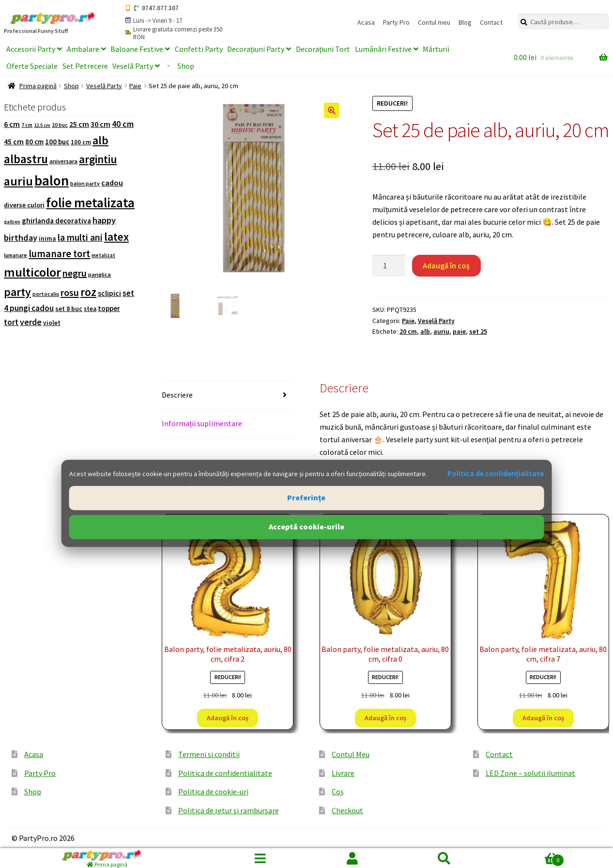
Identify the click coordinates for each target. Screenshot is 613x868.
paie (459, 331)
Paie (135, 86)
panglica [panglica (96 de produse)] (100, 274)
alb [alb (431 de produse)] (100, 140)
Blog (465, 22)
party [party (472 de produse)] (17, 292)
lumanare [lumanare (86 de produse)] (15, 255)
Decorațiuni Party (256, 49)
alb (425, 331)
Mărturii (436, 49)
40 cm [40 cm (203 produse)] (123, 124)
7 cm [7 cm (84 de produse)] (27, 125)
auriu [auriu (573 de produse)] (18, 181)
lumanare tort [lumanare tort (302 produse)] (59, 254)
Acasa (366, 22)
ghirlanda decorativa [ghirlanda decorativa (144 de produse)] (56, 221)
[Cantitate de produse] (389, 266)
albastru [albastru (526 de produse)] (26, 159)
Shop (186, 66)
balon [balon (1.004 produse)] (52, 180)
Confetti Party (199, 49)
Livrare (343, 773)
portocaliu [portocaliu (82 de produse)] (46, 294)
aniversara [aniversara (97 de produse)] (63, 161)
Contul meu (434, 22)
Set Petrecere (85, 66)
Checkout (347, 810)
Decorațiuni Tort (323, 49)
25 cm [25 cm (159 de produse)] (79, 124)
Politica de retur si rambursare (229, 810)
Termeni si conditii (209, 754)
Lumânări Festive (383, 49)
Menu (261, 858)
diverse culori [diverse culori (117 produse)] (24, 205)
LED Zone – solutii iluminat (530, 773)
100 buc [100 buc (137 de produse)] (57, 142)
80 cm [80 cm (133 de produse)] (34, 142)
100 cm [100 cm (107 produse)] (81, 142)
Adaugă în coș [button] (228, 718)
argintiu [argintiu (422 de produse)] (98, 159)
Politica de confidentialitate (225, 773)
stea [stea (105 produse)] (90, 309)
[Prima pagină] (107, 858)
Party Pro (396, 22)
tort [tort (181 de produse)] (11, 322)
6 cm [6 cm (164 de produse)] (12, 124)
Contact (491, 22)
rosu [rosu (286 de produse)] (70, 293)
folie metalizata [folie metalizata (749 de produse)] (90, 202)
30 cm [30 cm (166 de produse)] (100, 124)
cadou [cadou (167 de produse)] (112, 183)
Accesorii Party (31, 49)
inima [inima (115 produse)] (47, 239)
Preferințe (306, 497)
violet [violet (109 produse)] (52, 323)
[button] (332, 110)
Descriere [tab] (177, 395)
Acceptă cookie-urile (306, 527)
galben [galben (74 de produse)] (12, 222)
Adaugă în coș (446, 265)
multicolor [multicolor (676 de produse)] (32, 272)
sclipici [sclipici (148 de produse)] (109, 293)
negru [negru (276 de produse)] (75, 273)
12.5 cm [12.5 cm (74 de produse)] (42, 125)
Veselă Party (133, 66)
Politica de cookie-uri (213, 791)
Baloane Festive (137, 49)
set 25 (478, 331)
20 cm (408, 331)
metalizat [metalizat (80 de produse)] (103, 255)
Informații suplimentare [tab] (202, 423)
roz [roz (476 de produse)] (88, 292)
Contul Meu (351, 754)
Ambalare (83, 49)
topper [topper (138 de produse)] (109, 308)
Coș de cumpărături (528, 858)
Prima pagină (38, 86)
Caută (444, 858)
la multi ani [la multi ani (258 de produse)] (80, 237)
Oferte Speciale (32, 66)
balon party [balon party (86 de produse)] (85, 184)
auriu (441, 331)
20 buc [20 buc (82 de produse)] (60, 125)
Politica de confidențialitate (496, 474)
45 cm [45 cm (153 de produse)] (14, 141)
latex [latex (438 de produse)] (116, 237)
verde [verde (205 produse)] (31, 322)
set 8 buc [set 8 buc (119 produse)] (69, 309)
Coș (338, 791)
